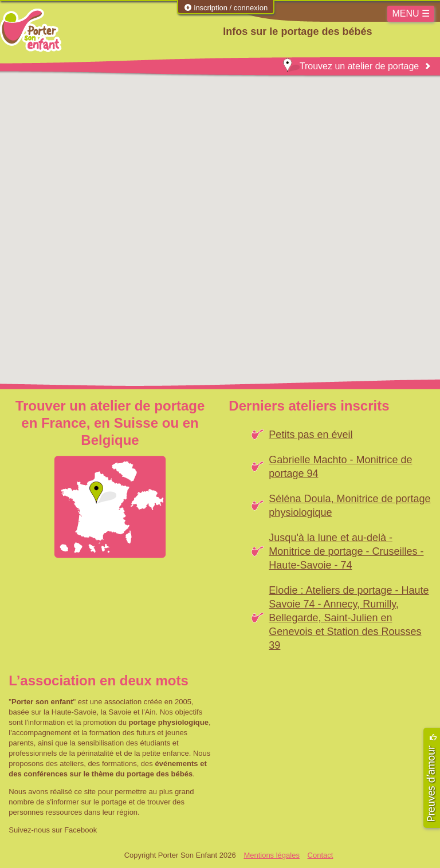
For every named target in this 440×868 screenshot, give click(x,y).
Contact (321, 855)
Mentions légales (272, 855)
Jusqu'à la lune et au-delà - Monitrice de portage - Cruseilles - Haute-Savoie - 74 (346, 551)
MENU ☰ (411, 13)
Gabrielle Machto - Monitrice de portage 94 (340, 467)
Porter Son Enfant (31, 30)
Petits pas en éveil (311, 435)
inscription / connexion (226, 8)
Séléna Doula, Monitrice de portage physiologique (349, 506)
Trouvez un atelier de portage (351, 66)
